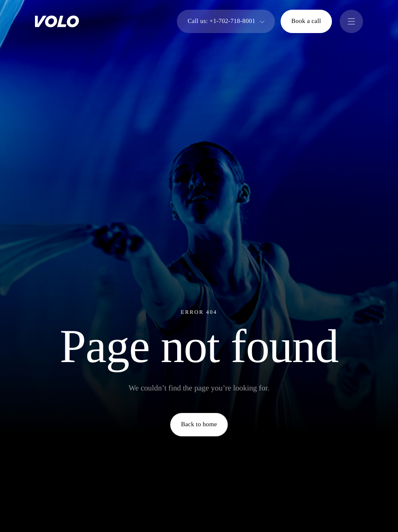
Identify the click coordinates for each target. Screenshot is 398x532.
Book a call (306, 21)
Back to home (199, 424)
